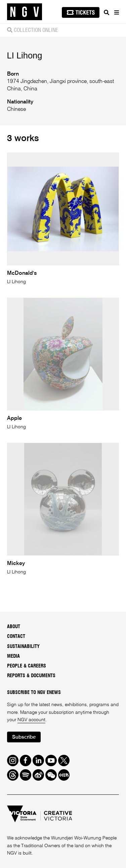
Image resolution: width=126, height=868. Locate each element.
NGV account (31, 720)
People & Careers (27, 666)
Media (13, 656)
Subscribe (24, 737)
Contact (16, 637)
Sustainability (23, 647)
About (14, 627)
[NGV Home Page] (25, 12)
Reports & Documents (31, 676)
